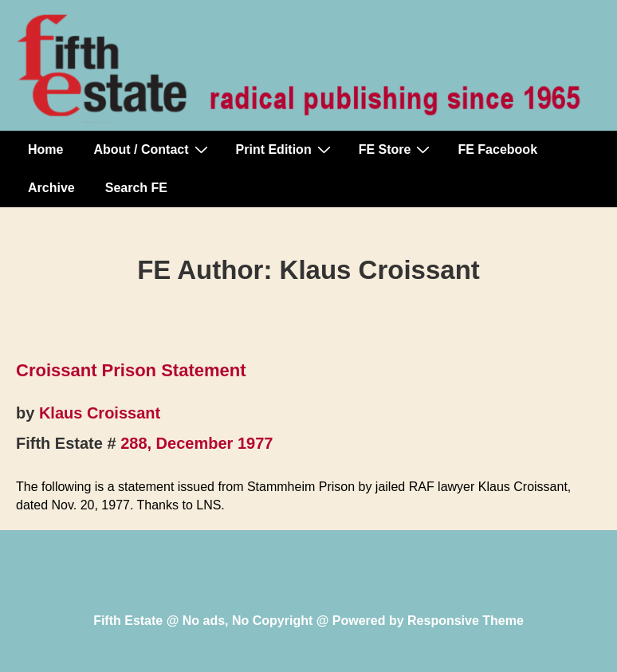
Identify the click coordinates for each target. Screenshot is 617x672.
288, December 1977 (196, 443)
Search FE (136, 188)
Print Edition (285, 149)
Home (45, 149)
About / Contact (152, 149)
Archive (51, 188)
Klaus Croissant (100, 413)
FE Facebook (497, 149)
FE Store (397, 149)
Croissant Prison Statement (131, 370)
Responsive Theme (466, 621)
